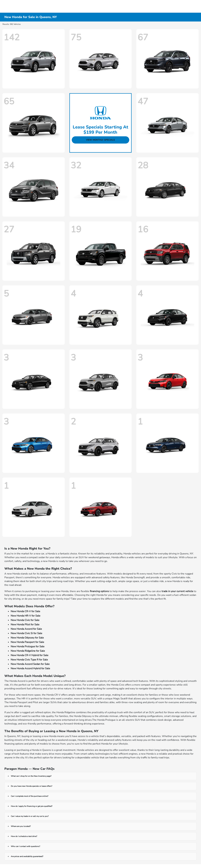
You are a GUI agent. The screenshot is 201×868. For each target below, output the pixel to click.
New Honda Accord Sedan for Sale (30, 664)
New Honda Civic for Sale (25, 620)
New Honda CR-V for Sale (25, 611)
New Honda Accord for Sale (26, 629)
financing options (99, 591)
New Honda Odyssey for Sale (27, 638)
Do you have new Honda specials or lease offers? (31, 786)
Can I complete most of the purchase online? (30, 796)
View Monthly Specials (100, 140)
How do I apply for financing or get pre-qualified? (32, 806)
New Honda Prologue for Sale (28, 646)
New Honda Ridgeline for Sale (28, 651)
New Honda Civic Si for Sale (26, 633)
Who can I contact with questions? (25, 846)
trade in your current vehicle (177, 591)
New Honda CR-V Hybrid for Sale (30, 655)
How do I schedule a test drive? (24, 836)
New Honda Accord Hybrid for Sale (30, 668)
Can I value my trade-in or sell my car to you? (30, 816)
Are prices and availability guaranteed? (27, 856)
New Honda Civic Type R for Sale (29, 660)
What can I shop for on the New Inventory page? (31, 776)
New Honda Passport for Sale (27, 642)
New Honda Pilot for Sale (25, 625)
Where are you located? (21, 826)
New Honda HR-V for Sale (26, 616)
